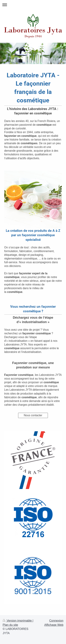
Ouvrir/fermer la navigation (33, 5)
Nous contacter (33, 415)
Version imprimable (18, 621)
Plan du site (10, 625)
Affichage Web (54, 625)
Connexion (56, 621)
